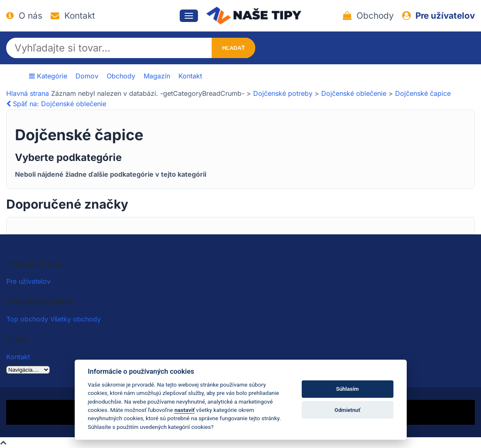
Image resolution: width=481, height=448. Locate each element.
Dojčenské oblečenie (354, 93)
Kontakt (73, 16)
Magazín (157, 76)
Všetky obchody (76, 319)
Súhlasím (348, 389)
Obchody (368, 16)
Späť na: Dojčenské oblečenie (56, 104)
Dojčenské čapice (423, 93)
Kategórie (48, 76)
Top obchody (27, 319)
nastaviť (184, 410)
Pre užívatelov (438, 16)
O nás (24, 16)
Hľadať (233, 48)
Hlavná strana (28, 93)
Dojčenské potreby (283, 93)
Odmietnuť (347, 410)
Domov (87, 76)
